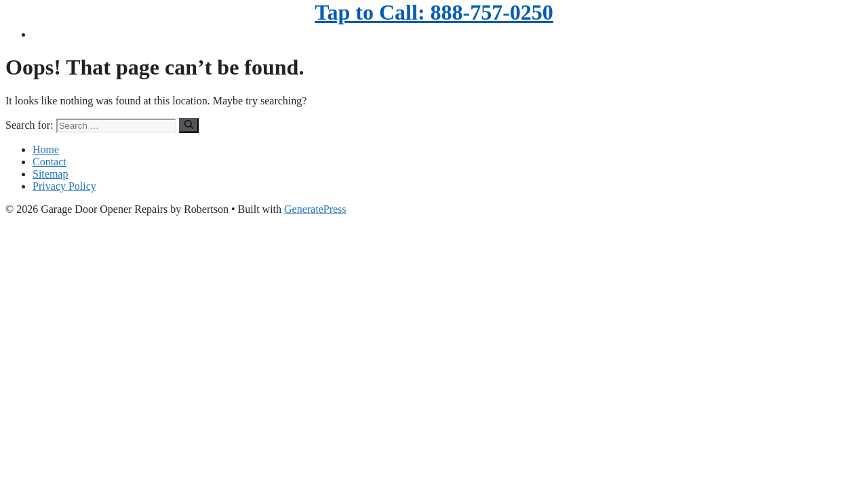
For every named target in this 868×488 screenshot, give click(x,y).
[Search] (189, 125)
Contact (50, 162)
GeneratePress (315, 209)
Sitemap (50, 174)
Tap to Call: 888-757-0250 (434, 12)
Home (46, 149)
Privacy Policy (64, 186)
